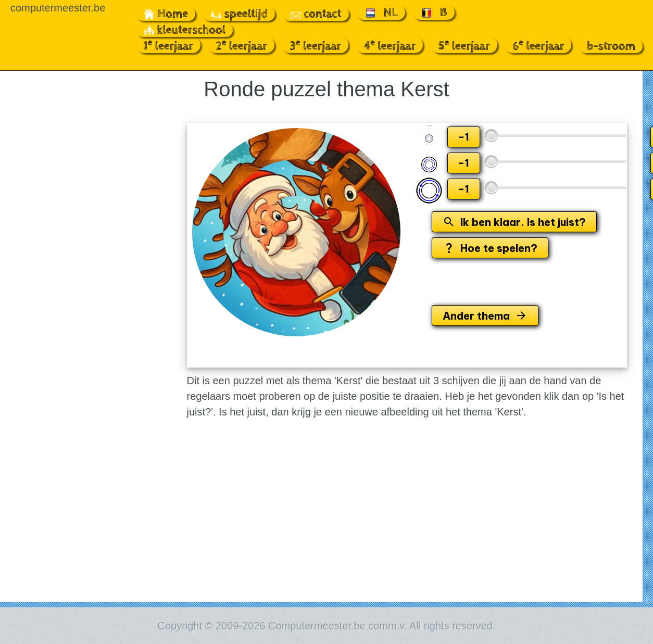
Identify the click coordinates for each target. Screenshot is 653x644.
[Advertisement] (71, 274)
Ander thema (485, 316)
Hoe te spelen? (490, 248)
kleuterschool (185, 30)
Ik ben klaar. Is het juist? (514, 222)
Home (166, 14)
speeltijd (239, 14)
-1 (464, 137)
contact (316, 14)
